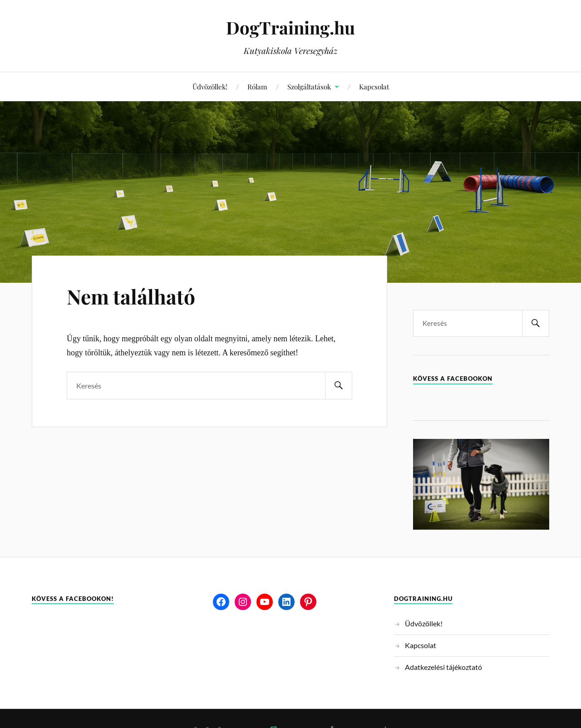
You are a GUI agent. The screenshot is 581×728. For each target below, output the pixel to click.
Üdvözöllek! (210, 86)
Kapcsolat (374, 86)
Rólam (257, 86)
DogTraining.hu (290, 27)
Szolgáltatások (309, 86)
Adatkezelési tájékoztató (443, 667)
